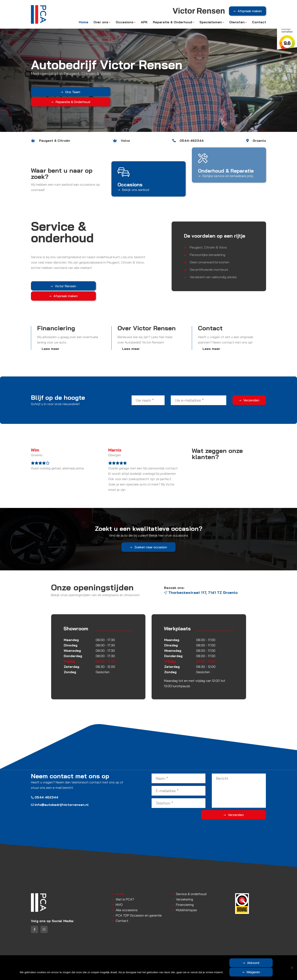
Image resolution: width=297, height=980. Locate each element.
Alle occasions (127, 900)
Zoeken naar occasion (151, 546)
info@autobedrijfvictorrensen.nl (60, 795)
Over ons (101, 23)
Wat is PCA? (125, 889)
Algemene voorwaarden (93, 954)
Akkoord (234, 972)
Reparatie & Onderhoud (172, 23)
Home (84, 23)
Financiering (185, 894)
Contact (259, 23)
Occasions (125, 23)
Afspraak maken (250, 12)
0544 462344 (45, 787)
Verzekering (184, 889)
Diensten (237, 23)
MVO (119, 894)
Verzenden (251, 390)
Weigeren (273, 972)
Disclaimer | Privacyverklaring (130, 954)
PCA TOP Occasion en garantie (139, 905)
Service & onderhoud (191, 884)
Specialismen (211, 23)
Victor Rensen (52, 286)
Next (292, 66)
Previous (5, 66)
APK (144, 23)
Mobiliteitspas (186, 900)
